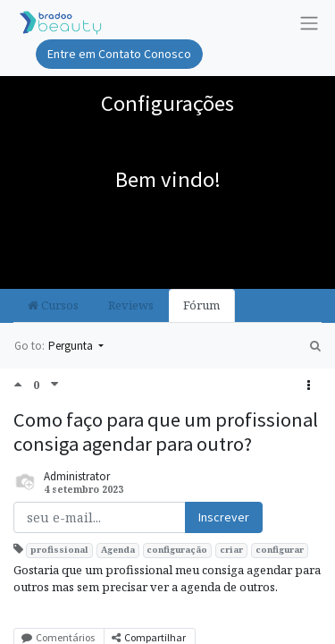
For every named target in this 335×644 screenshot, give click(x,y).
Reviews (131, 305)
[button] (309, 386)
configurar (280, 550)
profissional (59, 550)
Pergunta (72, 346)
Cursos (53, 305)
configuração (177, 550)
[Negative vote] (54, 384)
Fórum (201, 305)
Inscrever (224, 517)
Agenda (118, 550)
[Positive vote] (23, 384)
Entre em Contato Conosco (119, 54)
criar (231, 550)
